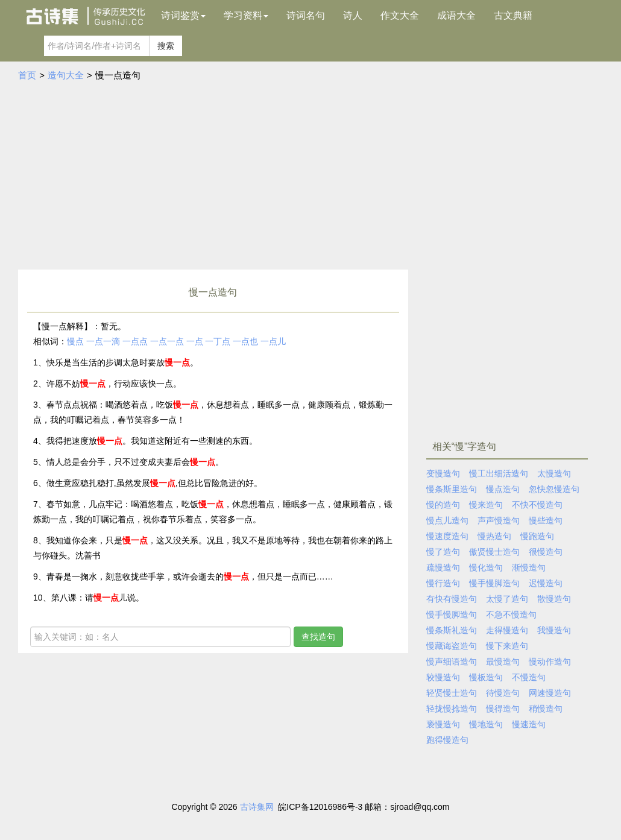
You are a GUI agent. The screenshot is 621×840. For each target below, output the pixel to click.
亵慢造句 (443, 724)
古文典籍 (513, 15)
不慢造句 (529, 677)
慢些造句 (546, 520)
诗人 (353, 15)
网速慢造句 (550, 693)
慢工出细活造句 (499, 473)
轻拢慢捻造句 (452, 709)
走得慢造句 (507, 630)
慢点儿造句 (447, 520)
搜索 (166, 46)
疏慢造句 (443, 567)
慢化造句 (486, 567)
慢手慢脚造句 (494, 583)
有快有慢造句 (452, 599)
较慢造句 (443, 677)
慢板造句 (486, 677)
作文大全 (400, 15)
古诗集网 (257, 807)
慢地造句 (486, 724)
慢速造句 (529, 724)
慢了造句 (443, 552)
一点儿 (273, 341)
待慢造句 (503, 693)
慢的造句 (443, 505)
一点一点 (167, 341)
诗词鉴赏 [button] (183, 15)
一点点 (135, 341)
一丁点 (218, 341)
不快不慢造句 (537, 505)
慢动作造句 (550, 662)
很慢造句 (546, 552)
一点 (195, 341)
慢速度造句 (447, 536)
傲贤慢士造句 (494, 552)
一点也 (245, 341)
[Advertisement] (310, 179)
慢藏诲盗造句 (452, 646)
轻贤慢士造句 (452, 693)
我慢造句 (554, 630)
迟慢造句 (546, 583)
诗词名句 (306, 15)
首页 (27, 75)
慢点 (75, 341)
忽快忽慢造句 (554, 489)
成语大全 (456, 15)
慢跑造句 (537, 536)
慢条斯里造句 (452, 489)
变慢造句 (443, 473)
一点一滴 (103, 341)
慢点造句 (503, 489)
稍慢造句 (546, 709)
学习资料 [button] (246, 15)
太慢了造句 (507, 599)
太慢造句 (554, 473)
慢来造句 (486, 505)
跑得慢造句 (447, 740)
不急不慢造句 (511, 614)
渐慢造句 (529, 567)
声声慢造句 (499, 520)
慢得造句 (503, 709)
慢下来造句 (507, 646)
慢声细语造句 (452, 662)
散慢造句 (554, 599)
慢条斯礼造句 (452, 630)
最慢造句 (503, 662)
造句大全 (66, 75)
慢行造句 (443, 583)
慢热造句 (494, 536)
